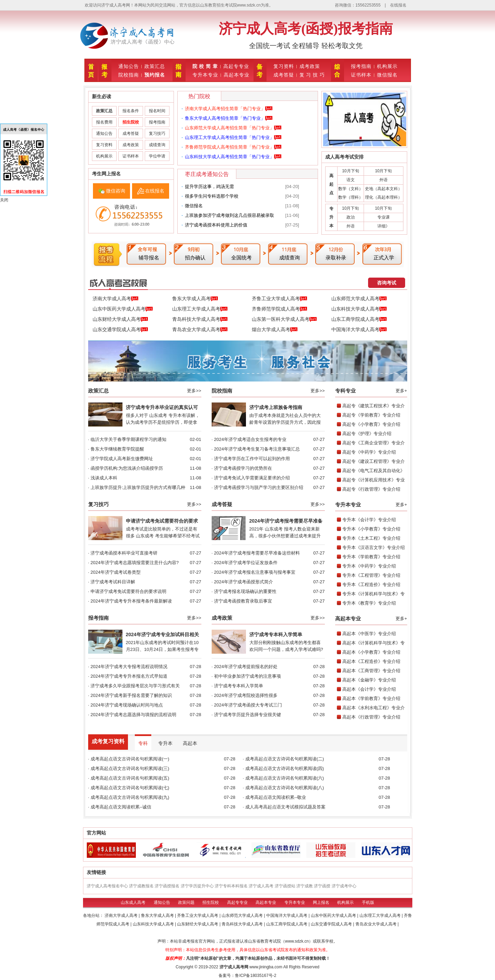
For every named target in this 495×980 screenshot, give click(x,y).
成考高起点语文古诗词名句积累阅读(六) (285, 778)
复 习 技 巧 (312, 75)
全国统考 (241, 258)
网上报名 (321, 902)
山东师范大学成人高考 (359, 299)
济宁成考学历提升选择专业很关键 (247, 715)
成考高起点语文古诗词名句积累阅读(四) (285, 768)
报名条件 (131, 111)
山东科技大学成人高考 (359, 309)
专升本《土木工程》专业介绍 (371, 538)
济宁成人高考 (261, 886)
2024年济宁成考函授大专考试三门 (248, 705)
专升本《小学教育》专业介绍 (371, 529)
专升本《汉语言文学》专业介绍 (374, 547)
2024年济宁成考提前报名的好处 (246, 667)
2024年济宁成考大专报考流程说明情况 (129, 667)
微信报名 (387, 75)
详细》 (384, 226)
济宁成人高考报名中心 (107, 886)
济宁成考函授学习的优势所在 (243, 468)
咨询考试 (387, 283)
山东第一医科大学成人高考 (284, 320)
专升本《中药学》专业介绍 (369, 566)
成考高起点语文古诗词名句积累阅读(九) (130, 797)
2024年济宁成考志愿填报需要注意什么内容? (135, 563)
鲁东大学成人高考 (195, 299)
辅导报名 (149, 258)
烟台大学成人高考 (275, 330)
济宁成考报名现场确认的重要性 (245, 591)
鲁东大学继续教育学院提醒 (117, 449)
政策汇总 (155, 66)
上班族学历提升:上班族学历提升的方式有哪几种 (138, 487)
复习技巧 (157, 133)
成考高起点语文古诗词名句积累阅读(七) (130, 788)
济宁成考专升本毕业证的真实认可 (162, 407)
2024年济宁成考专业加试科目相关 (162, 634)
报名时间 (157, 111)
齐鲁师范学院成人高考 (279, 309)
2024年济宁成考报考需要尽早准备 (286, 521)
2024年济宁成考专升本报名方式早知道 (129, 676)
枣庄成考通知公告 (207, 174)
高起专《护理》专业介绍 (367, 434)
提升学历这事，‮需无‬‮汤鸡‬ (209, 186)
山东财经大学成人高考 (120, 320)
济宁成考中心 (344, 886)
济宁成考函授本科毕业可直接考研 (124, 553)
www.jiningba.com (266, 967)
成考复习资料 (108, 741)
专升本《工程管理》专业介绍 (371, 575)
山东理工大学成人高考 (200, 309)
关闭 (4, 200)
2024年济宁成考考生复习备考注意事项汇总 (257, 449)
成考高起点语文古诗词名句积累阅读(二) (285, 759)
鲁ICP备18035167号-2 (256, 976)
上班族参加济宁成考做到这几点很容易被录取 (229, 215)
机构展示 (387, 66)
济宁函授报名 (167, 886)
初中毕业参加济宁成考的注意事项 (247, 676)
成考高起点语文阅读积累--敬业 (276, 797)
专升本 (165, 743)
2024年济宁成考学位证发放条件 (246, 563)
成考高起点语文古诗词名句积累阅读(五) (130, 778)
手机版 (368, 902)
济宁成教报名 (141, 886)
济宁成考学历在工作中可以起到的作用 (252, 459)
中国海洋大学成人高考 (359, 330)
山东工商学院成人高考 (359, 320)
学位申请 (157, 156)
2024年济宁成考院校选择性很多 (246, 695)
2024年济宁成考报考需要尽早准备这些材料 (257, 553)
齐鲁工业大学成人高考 (279, 299)
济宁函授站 (285, 886)
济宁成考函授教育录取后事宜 (243, 601)
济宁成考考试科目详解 (113, 582)
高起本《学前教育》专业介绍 (371, 698)
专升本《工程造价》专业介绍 (371, 585)
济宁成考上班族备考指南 (276, 407)
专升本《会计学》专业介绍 (369, 520)
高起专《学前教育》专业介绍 (371, 415)
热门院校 (199, 96)
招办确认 (195, 258)
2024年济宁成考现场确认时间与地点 (127, 705)
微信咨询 (116, 191)
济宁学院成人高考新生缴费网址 (122, 459)
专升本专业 (205, 75)
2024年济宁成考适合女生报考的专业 (250, 439)
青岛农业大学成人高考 (200, 330)
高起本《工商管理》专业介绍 (371, 671)
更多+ (401, 391)
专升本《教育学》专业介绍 (369, 603)
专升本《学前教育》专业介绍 (371, 557)
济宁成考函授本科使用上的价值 (216, 225)
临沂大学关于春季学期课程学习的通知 (128, 439)
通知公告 (129, 66)
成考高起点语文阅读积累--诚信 (121, 807)
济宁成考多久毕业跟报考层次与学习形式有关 (135, 686)
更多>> (194, 391)
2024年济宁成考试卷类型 (116, 572)
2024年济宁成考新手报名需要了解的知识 (131, 695)
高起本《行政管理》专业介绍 (371, 717)
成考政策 (310, 66)
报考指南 (361, 66)
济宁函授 (322, 886)
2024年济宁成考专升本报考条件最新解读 (131, 601)
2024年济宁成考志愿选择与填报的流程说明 (133, 715)
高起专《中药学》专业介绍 (369, 452)
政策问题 (186, 902)
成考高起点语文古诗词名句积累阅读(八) (285, 788)
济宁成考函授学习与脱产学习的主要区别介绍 (259, 487)
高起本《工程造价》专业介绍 (371, 661)
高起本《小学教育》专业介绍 (371, 652)
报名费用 (104, 122)
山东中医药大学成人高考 (123, 309)
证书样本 (361, 75)
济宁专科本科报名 (231, 886)
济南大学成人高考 (115, 299)
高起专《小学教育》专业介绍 (371, 424)
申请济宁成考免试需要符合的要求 (162, 521)
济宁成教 (305, 886)
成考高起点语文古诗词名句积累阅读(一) (130, 759)
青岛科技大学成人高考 (200, 320)
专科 (143, 743)
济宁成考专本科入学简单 (276, 634)
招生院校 (211, 902)
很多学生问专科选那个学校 (212, 196)
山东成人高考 (133, 902)
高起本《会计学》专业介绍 (369, 689)
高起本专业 (237, 75)
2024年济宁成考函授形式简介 (244, 582)
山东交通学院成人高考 (120, 330)
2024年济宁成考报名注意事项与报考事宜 (255, 572)
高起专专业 (236, 66)
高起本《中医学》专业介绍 (369, 634)
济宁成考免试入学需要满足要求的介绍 (252, 478)
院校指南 (129, 75)
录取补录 (336, 258)
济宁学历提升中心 (197, 886)
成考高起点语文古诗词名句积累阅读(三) (130, 768)
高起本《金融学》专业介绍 (369, 680)
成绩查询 (157, 145)
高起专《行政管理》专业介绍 (371, 489)
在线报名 (398, 5)
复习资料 (284, 66)
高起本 (190, 743)
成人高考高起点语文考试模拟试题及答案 (285, 807)
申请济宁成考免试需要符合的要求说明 (128, 591)
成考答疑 (284, 75)
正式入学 (384, 258)
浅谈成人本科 (104, 478)
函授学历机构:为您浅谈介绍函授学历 (127, 468)
